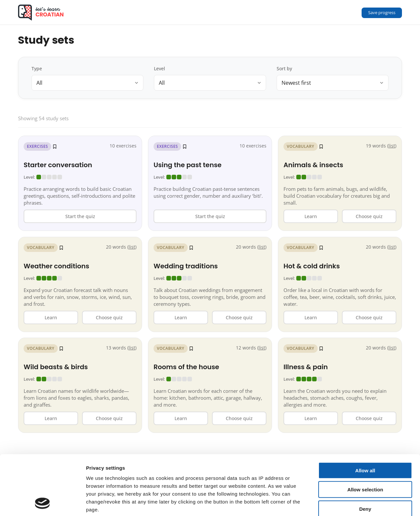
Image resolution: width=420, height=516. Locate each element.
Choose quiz (109, 317)
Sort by (284, 68)
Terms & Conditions (146, 479)
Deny (365, 453)
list (132, 247)
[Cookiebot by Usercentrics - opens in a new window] (42, 503)
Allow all (365, 415)
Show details (344, 503)
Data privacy (102, 479)
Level (159, 68)
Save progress (382, 12)
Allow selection (365, 434)
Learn (51, 317)
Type (37, 68)
